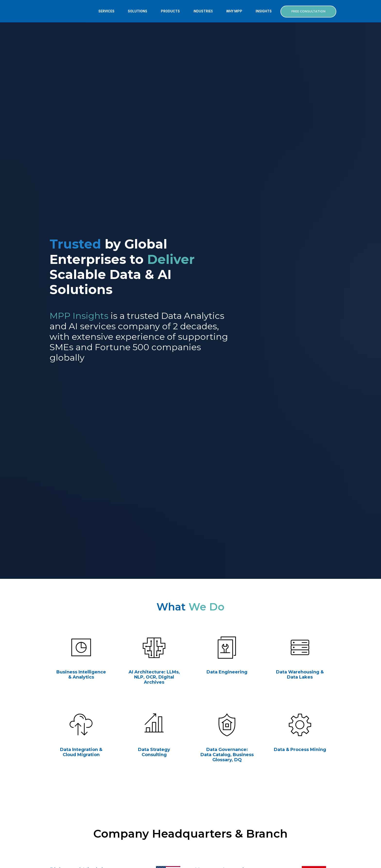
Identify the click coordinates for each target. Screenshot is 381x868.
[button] (308, 12)
